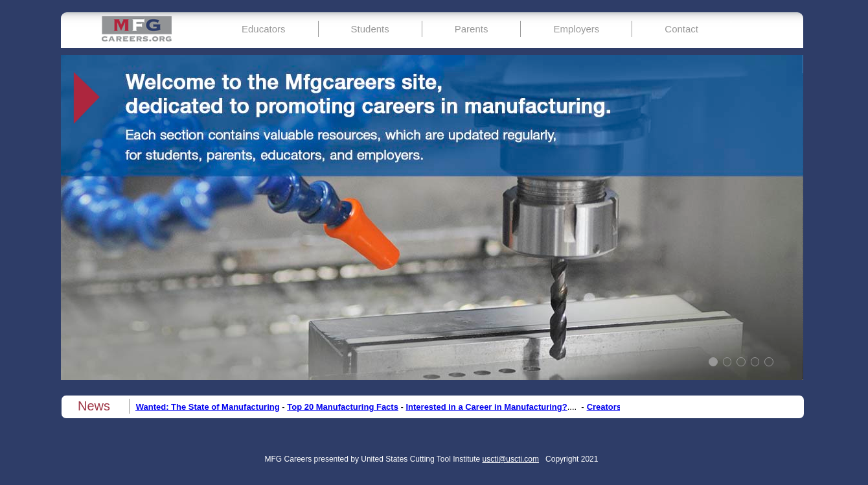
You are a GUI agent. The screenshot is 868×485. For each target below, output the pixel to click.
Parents (472, 29)
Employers (576, 29)
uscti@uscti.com (511, 459)
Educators (264, 29)
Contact (681, 29)
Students (370, 29)
